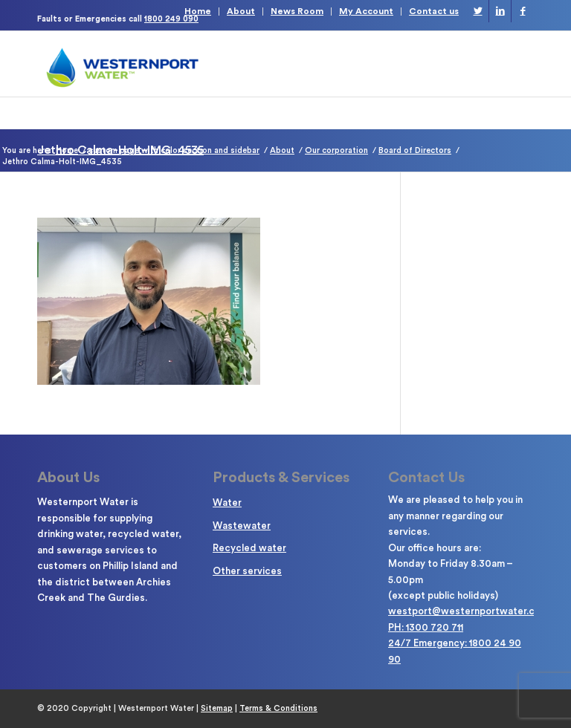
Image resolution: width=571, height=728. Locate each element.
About (241, 11)
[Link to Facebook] (523, 11)
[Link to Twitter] (478, 11)
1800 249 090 (171, 19)
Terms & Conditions (278, 708)
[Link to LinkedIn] (500, 11)
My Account (366, 11)
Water (227, 503)
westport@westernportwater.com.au (475, 611)
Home (198, 11)
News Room (297, 11)
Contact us (434, 11)
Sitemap (217, 708)
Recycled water (249, 548)
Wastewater (242, 526)
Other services (247, 571)
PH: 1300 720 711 (426, 627)
